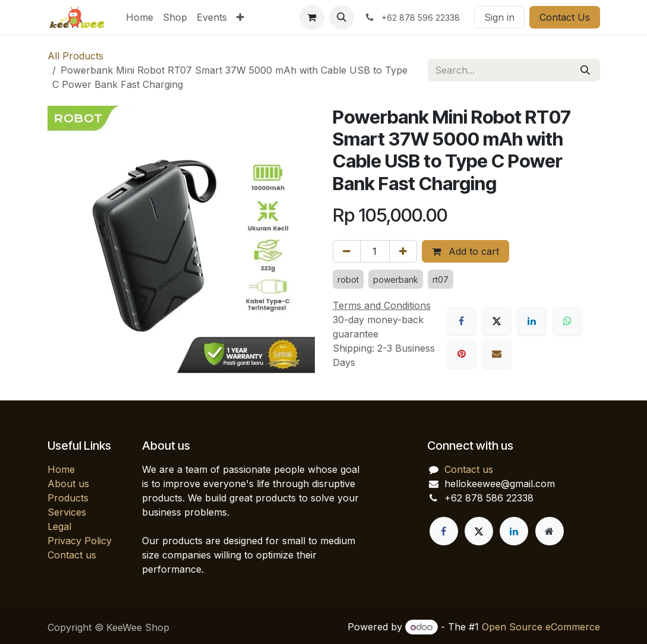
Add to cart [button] (465, 251)
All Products (75, 56)
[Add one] (403, 251)
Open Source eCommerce (541, 627)
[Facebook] (462, 321)
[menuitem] (140, 17)
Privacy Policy (80, 541)
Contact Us (565, 17)
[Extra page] (550, 531)
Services (67, 512)
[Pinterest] (462, 353)
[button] (342, 17)
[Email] (497, 353)
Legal (59, 526)
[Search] (585, 70)
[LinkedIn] (532, 321)
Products (68, 498)
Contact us (72, 555)
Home (61, 469)
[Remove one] (347, 251)
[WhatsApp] (567, 321)
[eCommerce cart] (312, 17)
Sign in (499, 17)
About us (68, 484)
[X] (497, 321)
